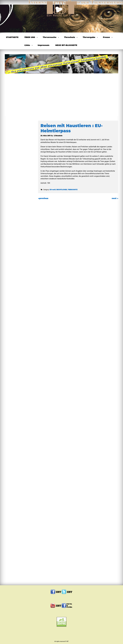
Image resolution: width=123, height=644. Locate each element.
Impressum (44, 45)
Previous (12, 84)
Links (27, 45)
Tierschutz (69, 37)
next (115, 198)
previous (43, 198)
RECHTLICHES (62, 190)
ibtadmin (59, 136)
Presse (106, 37)
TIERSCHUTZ (73, 190)
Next (111, 84)
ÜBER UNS (30, 37)
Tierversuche (50, 37)
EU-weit (53, 190)
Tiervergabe (89, 37)
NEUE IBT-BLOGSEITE (66, 45)
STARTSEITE (12, 37)
